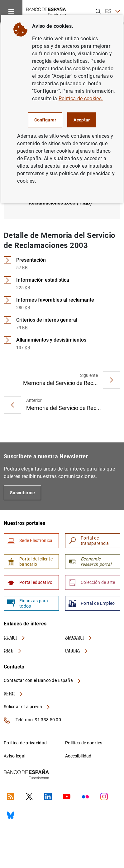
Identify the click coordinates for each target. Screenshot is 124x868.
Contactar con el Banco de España (43, 680)
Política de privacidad (25, 743)
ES (113, 11)
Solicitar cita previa (27, 707)
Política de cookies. (81, 99)
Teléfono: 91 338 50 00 (32, 720)
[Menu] (11, 11)
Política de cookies (84, 743)
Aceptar (82, 120)
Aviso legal (14, 756)
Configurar (45, 120)
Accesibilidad (78, 756)
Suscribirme (22, 493)
